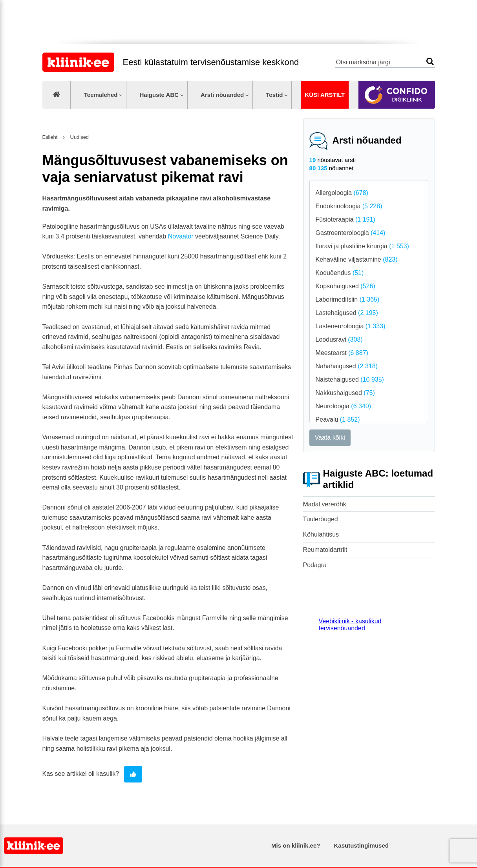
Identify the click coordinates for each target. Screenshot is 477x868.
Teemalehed (101, 95)
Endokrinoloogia (349, 206)
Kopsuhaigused (345, 286)
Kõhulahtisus (321, 534)
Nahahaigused (347, 366)
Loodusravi (339, 339)
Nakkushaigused (345, 393)
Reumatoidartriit (325, 550)
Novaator (181, 236)
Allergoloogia (342, 193)
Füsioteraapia (345, 219)
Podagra (315, 565)
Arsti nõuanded (222, 95)
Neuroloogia (343, 406)
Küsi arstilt (325, 95)
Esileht (50, 137)
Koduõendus (340, 273)
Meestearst (342, 353)
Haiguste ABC (159, 95)
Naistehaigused (350, 379)
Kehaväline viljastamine (357, 259)
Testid (274, 95)
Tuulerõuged (321, 519)
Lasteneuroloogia (351, 326)
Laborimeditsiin (348, 299)
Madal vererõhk (325, 504)
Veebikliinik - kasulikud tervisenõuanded (350, 625)
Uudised (79, 137)
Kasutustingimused (361, 845)
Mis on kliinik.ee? (296, 845)
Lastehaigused (347, 313)
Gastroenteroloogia (351, 233)
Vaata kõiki (330, 438)
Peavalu (338, 419)
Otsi (430, 61)
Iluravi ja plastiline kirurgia (362, 246)
